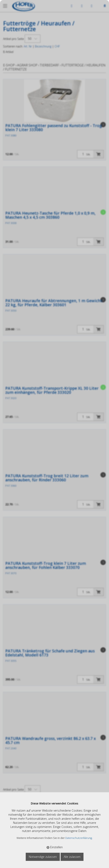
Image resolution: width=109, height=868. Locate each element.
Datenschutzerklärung (79, 838)
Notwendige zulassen (43, 857)
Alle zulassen (72, 857)
